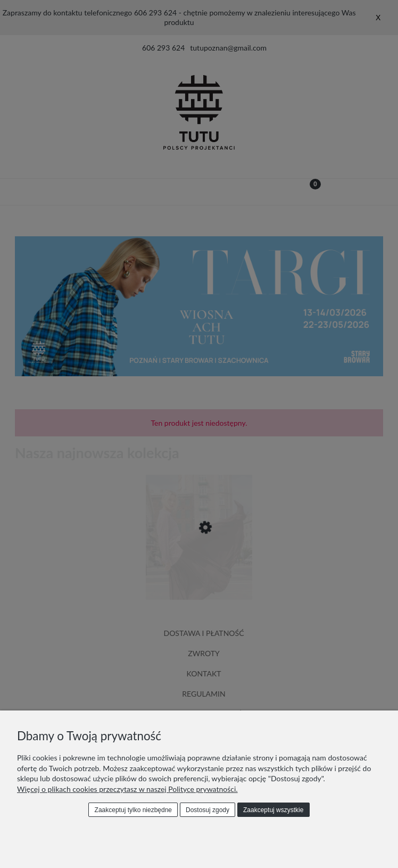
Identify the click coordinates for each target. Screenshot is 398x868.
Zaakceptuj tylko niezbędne (133, 810)
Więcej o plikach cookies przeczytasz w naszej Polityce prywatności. (127, 789)
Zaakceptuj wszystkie (273, 810)
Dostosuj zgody (208, 810)
